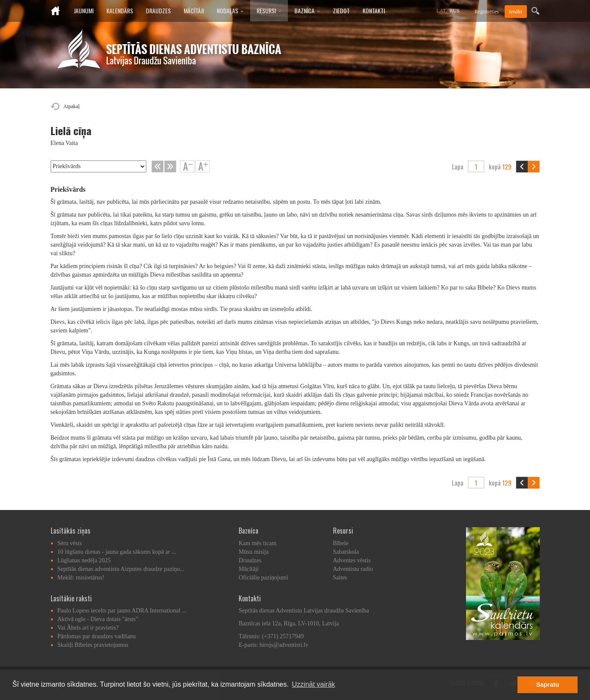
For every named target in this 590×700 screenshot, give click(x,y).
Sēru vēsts (70, 543)
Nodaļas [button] (230, 11)
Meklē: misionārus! (81, 578)
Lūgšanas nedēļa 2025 (84, 560)
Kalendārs (120, 11)
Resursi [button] (269, 11)
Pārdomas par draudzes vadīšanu (97, 636)
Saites (340, 578)
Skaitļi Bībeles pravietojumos (93, 645)
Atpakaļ (72, 106)
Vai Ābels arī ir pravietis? (88, 628)
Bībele (341, 543)
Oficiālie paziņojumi (263, 578)
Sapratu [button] (548, 685)
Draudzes (158, 11)
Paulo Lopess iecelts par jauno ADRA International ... (122, 611)
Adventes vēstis (352, 560)
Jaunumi (84, 11)
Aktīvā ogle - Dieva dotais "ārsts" (98, 619)
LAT (441, 11)
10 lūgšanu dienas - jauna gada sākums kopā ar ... (117, 552)
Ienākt (516, 12)
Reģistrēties (487, 12)
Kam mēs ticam (257, 543)
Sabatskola (346, 552)
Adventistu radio (353, 569)
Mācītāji (194, 11)
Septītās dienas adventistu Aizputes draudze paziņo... (121, 569)
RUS (455, 11)
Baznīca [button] (307, 11)
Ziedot (341, 11)
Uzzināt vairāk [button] (313, 684)
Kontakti (374, 11)
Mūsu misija (254, 552)
